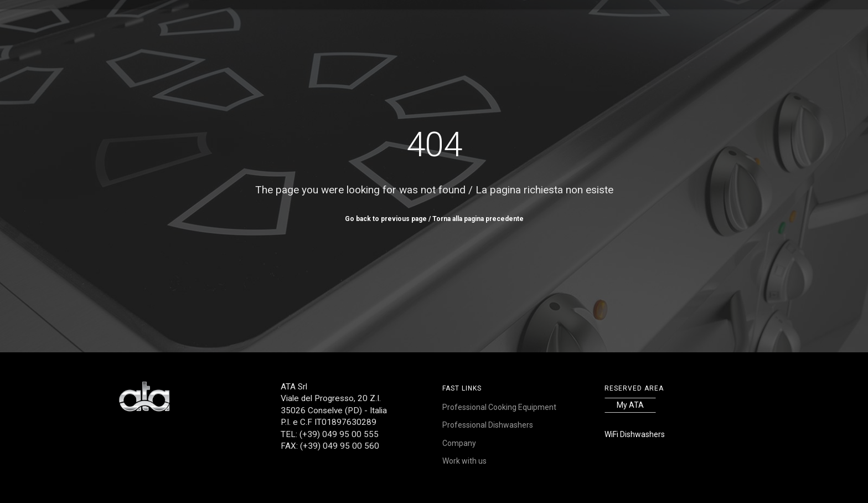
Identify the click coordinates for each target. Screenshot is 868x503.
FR (656, 25)
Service (458, 25)
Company (459, 443)
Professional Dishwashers (488, 425)
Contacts (594, 25)
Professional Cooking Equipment (499, 407)
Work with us (539, 25)
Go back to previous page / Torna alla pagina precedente (434, 219)
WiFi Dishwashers (635, 434)
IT (647, 25)
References (411, 25)
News (493, 25)
